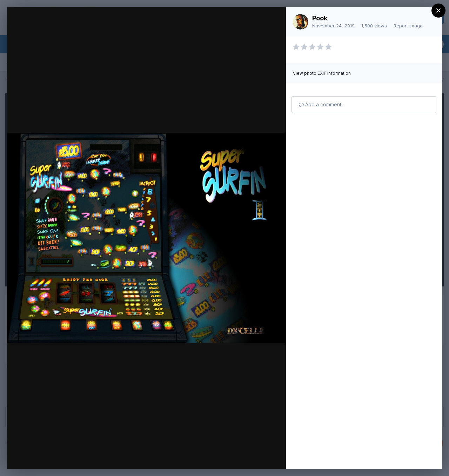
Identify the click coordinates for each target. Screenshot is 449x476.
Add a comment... (322, 104)
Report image (408, 26)
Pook (320, 18)
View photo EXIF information (322, 73)
